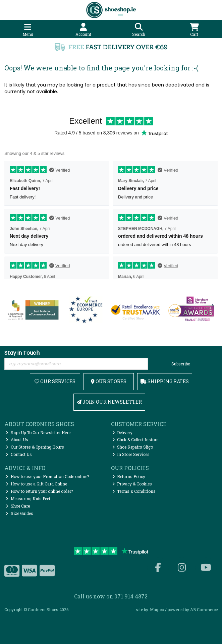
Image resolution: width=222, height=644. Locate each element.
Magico (157, 609)
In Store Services (131, 454)
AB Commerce (204, 609)
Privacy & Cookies (132, 484)
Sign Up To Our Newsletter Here (38, 432)
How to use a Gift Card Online (36, 484)
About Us (17, 440)
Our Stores (109, 381)
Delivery (123, 432)
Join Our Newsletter (109, 402)
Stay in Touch (22, 353)
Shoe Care (18, 506)
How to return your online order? (39, 491)
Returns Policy (129, 476)
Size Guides (19, 513)
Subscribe (181, 364)
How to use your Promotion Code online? (47, 476)
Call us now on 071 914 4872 (111, 596)
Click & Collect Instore (135, 440)
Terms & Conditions (134, 491)
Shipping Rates (165, 381)
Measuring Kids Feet (28, 499)
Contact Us (19, 454)
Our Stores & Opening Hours (35, 447)
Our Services (55, 381)
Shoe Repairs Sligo (133, 447)
